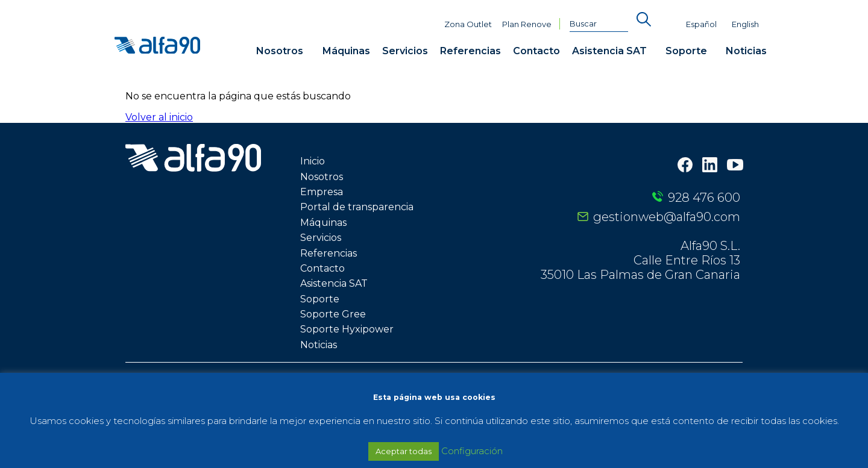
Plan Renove (527, 24)
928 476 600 (704, 198)
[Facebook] (685, 166)
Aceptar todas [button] (404, 451)
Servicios (405, 51)
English (745, 24)
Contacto (536, 51)
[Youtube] (735, 166)
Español (701, 24)
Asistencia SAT (609, 51)
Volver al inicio (159, 117)
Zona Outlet (468, 24)
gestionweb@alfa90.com (667, 217)
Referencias (470, 51)
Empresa (322, 192)
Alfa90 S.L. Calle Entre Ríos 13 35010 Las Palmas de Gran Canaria (640, 260)
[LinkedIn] (710, 166)
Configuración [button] (472, 451)
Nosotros (280, 51)
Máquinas (346, 51)
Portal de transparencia (357, 207)
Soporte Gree (333, 314)
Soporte (686, 51)
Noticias (746, 51)
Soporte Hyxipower (347, 329)
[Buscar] (599, 24)
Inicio (313, 161)
